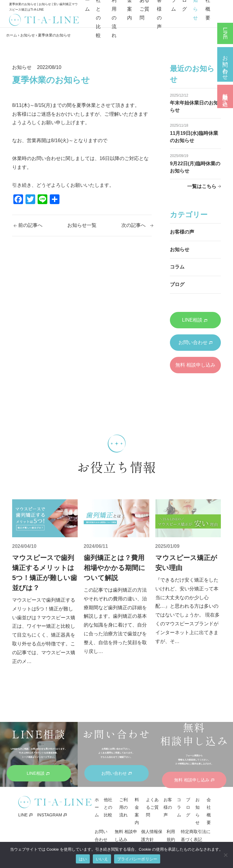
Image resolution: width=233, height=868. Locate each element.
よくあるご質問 (152, 807)
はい (83, 859)
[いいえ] (225, 855)
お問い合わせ (195, 342)
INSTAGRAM (49, 815)
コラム (177, 267)
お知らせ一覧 (82, 225)
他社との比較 (108, 807)
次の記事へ (133, 225)
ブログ (177, 284)
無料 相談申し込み (195, 368)
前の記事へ (30, 225)
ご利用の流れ (123, 807)
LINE (23, 815)
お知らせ (28, 35)
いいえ (102, 859)
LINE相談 (195, 320)
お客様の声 (182, 232)
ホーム (12, 35)
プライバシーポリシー (137, 859)
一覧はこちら (202, 186)
